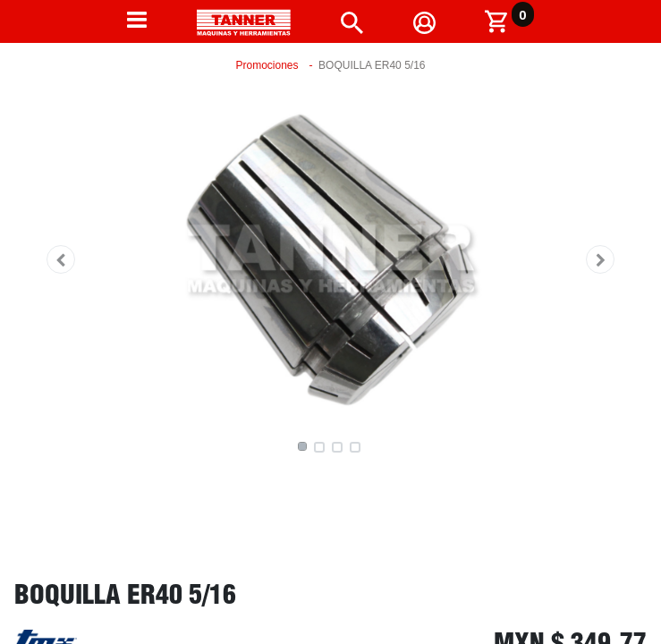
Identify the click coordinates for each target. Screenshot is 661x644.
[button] (61, 259)
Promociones (267, 65)
